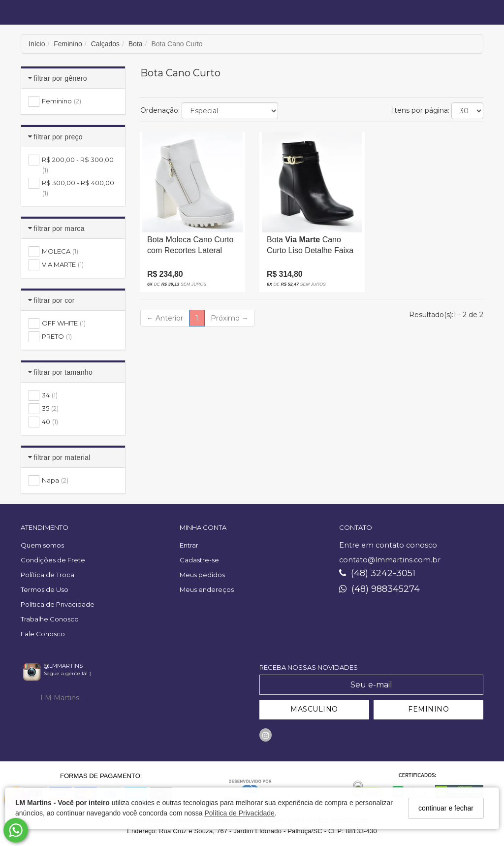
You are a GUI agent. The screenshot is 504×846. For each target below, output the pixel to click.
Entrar (189, 545)
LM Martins (60, 698)
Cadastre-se (199, 560)
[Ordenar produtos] (230, 111)
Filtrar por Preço (58, 137)
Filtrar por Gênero (60, 78)
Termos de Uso (45, 589)
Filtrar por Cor (54, 300)
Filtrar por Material (62, 457)
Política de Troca (47, 575)
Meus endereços (207, 589)
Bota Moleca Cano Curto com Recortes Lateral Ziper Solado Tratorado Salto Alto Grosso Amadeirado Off (190, 248)
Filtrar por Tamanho (63, 372)
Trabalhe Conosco (50, 619)
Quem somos (42, 545)
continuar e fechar (446, 808)
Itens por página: (421, 110)
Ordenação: (160, 110)
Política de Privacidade (239, 813)
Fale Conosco (43, 634)
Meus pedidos (202, 575)
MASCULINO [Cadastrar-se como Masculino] (314, 709)
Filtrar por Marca (59, 228)
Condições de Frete (53, 560)
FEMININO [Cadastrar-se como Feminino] (428, 709)
